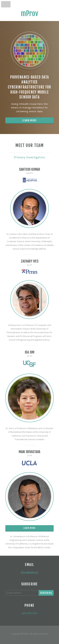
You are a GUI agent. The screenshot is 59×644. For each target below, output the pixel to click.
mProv (29, 14)
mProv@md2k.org (29, 572)
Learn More (30, 120)
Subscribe (46, 593)
